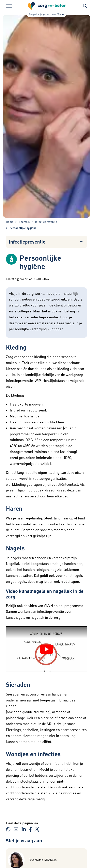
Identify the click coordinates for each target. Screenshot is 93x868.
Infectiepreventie (27, 242)
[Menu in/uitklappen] (9, 6)
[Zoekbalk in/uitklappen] (85, 6)
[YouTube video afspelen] (47, 649)
